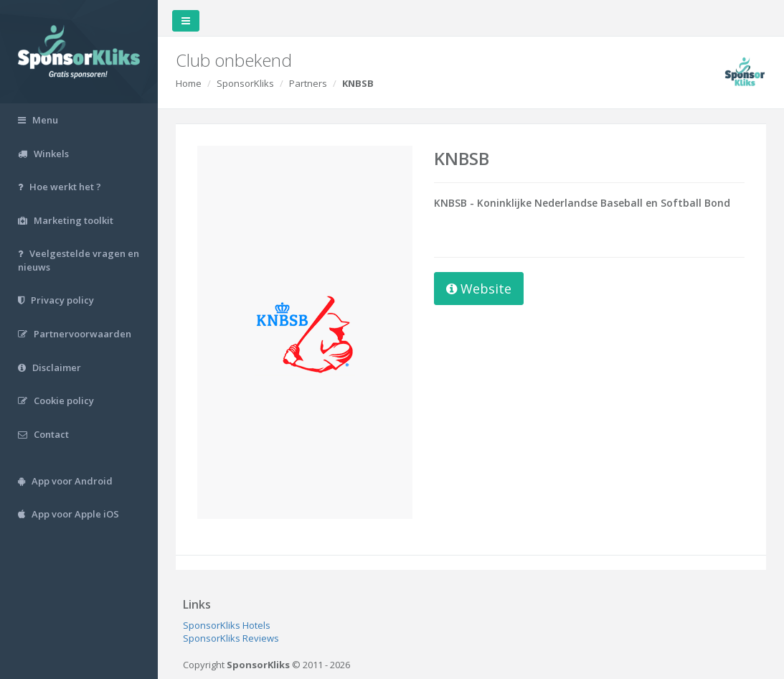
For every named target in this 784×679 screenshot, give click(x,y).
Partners (308, 83)
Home (189, 83)
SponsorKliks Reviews (231, 638)
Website (479, 289)
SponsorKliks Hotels (227, 625)
